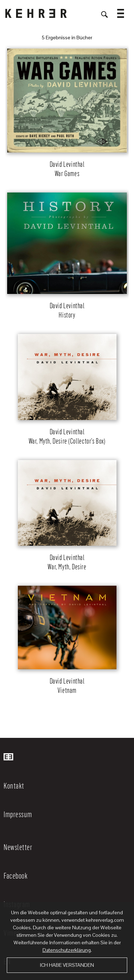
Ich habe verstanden (67, 965)
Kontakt (14, 785)
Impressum (18, 814)
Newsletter (18, 847)
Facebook (16, 875)
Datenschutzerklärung (67, 950)
